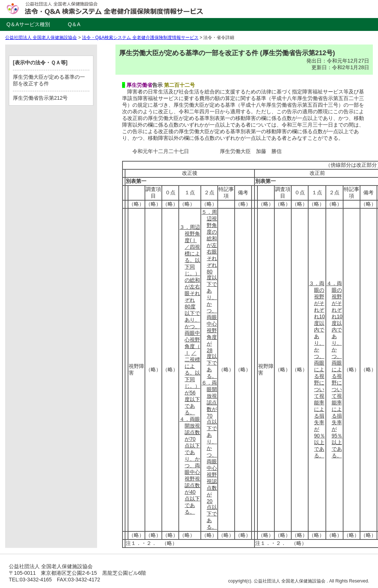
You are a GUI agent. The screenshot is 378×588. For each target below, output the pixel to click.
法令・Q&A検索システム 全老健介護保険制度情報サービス (140, 38)
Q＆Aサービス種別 (28, 24)
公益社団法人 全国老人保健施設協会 (41, 38)
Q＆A (74, 24)
